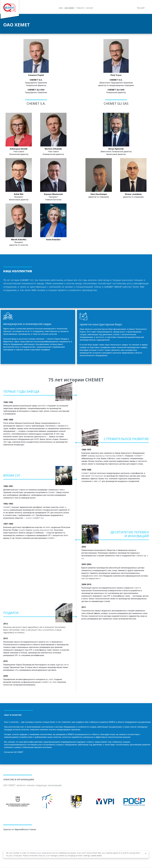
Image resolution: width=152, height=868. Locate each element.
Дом (61, 8)
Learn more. (96, 856)
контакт (90, 8)
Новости (80, 8)
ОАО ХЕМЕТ (70, 8)
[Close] (146, 853)
